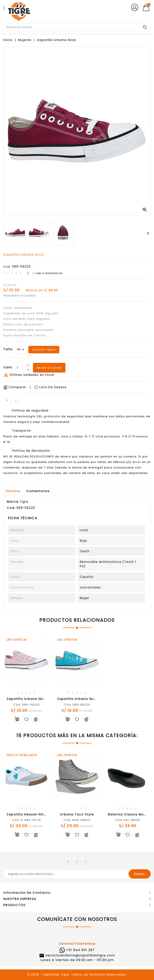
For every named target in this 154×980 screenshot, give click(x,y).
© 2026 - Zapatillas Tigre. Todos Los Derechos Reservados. (77, 975)
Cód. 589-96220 (77, 705)
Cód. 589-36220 (26, 705)
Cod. (7, 267)
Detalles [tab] (13, 491)
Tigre (24, 502)
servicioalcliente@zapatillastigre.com (80, 955)
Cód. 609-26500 (77, 820)
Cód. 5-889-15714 (26, 820)
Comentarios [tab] (38, 491)
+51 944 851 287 (80, 950)
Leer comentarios (48, 273)
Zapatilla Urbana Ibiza (27, 699)
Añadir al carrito (49, 368)
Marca (13, 502)
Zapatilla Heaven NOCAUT (30, 814)
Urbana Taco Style (77, 814)
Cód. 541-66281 (128, 820)
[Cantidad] (20, 368)
